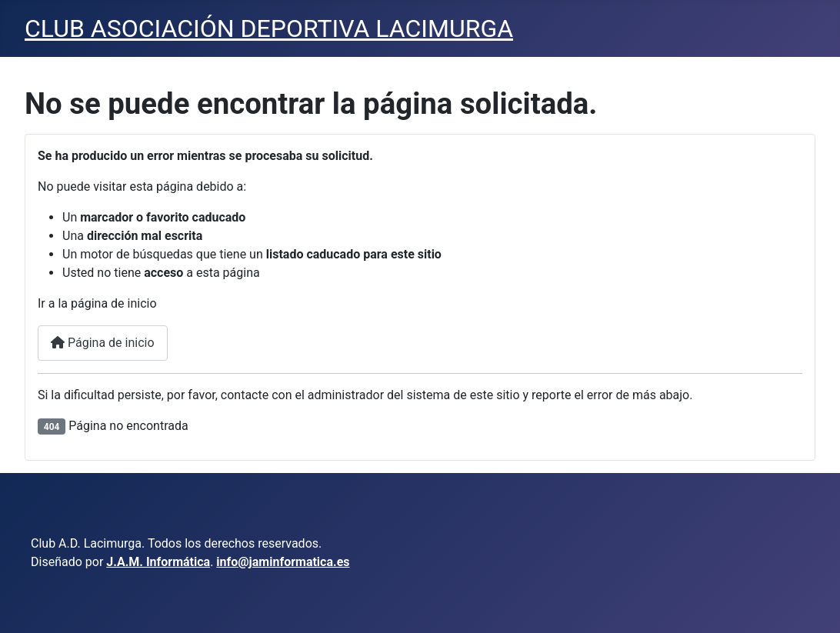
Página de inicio (103, 343)
